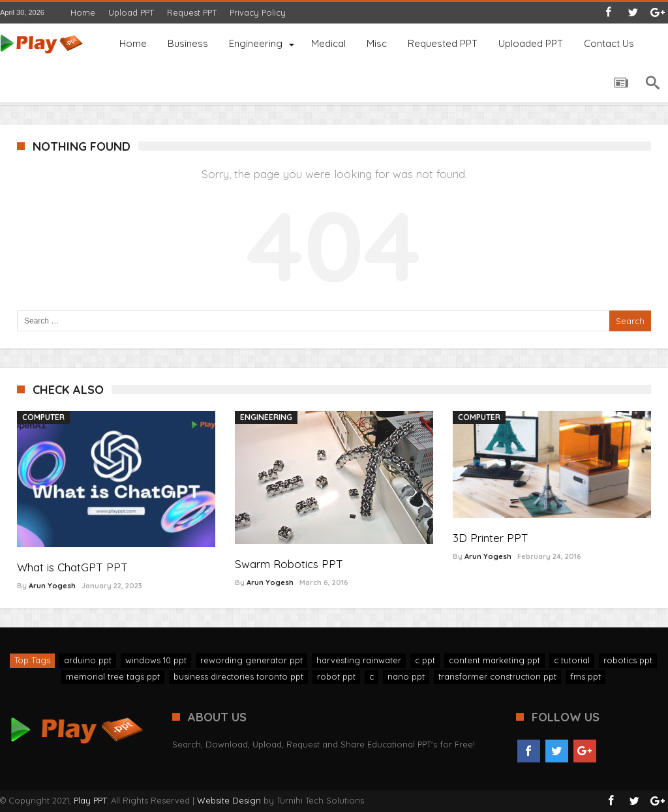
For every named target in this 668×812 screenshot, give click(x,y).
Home (83, 12)
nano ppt (406, 676)
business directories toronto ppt (238, 676)
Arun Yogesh (52, 586)
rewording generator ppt (251, 660)
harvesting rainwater (359, 660)
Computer (43, 417)
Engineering (266, 417)
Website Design (229, 800)
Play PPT (90, 800)
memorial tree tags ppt (113, 676)
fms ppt (585, 676)
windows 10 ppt (156, 660)
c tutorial (572, 660)
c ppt (425, 660)
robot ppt (336, 676)
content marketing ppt (494, 660)
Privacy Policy (258, 12)
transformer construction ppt (497, 676)
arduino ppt (88, 660)
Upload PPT (131, 12)
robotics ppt (628, 660)
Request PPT (192, 12)
